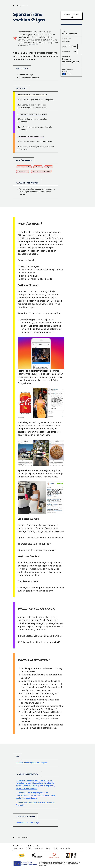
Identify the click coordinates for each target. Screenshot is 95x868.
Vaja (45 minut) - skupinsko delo (32, 95)
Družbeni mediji (24, 167)
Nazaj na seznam (21, 6)
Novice (38, 167)
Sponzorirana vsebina (41, 171)
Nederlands (39, 848)
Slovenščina (65, 848)
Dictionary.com (33, 45)
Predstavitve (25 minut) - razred (32, 114)
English (29, 848)
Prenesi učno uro (71, 16)
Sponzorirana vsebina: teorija (27, 823)
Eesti (48, 848)
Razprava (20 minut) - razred (31, 136)
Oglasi (49, 167)
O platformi (18, 846)
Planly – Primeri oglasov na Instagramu (32, 763)
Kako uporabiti (34, 846)
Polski (55, 848)
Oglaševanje (23, 171)
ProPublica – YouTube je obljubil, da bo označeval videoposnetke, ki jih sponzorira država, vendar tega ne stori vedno (36, 795)
